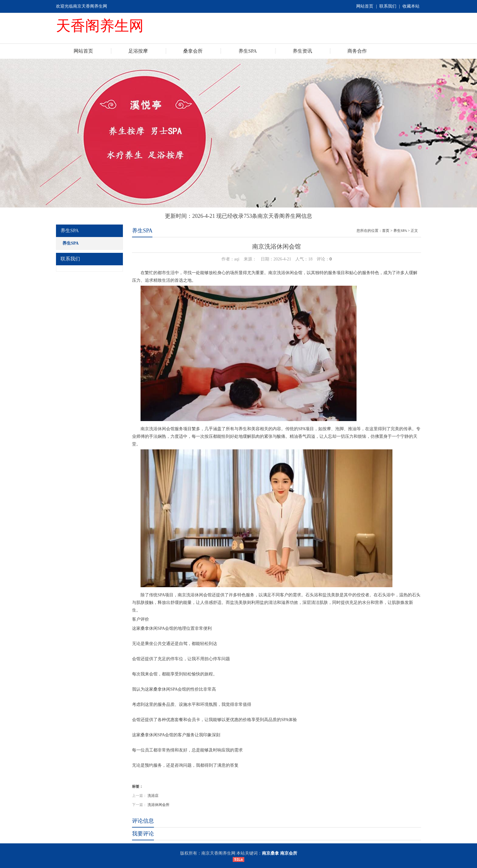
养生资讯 (302, 51)
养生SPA (248, 51)
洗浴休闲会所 (158, 805)
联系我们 (388, 6)
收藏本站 (411, 6)
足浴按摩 (138, 51)
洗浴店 (153, 796)
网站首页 (365, 6)
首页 (386, 231)
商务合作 (357, 51)
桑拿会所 (193, 51)
